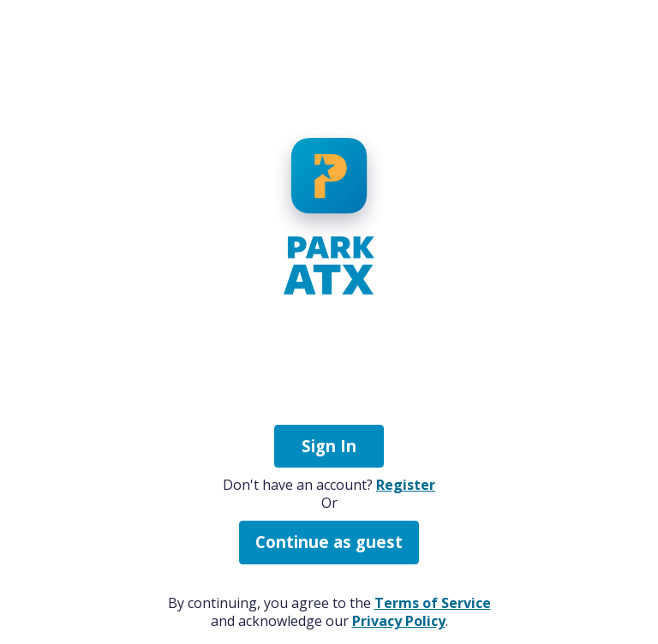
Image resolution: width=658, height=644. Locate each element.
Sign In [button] (329, 446)
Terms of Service (433, 603)
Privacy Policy (399, 621)
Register (406, 485)
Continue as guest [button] (329, 542)
